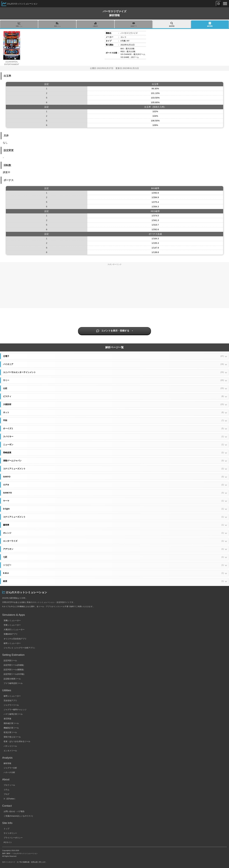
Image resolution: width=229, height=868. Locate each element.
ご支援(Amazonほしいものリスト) (18, 816)
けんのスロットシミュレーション (22, 4)
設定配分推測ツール (12, 679)
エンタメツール (10, 751)
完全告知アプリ (10, 701)
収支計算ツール (10, 732)
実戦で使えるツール (12, 737)
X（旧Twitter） (10, 799)
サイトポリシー (10, 833)
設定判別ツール (10, 660)
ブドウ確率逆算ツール (13, 683)
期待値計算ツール (11, 723)
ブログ (6, 794)
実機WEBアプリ (11, 634)
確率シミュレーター (12, 643)
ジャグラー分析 (10, 768)
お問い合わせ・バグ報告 (14, 811)
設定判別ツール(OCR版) (14, 674)
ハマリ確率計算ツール (13, 714)
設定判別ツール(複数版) (14, 670)
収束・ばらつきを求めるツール (17, 741)
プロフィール (9, 785)
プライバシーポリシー (13, 838)
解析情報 (7, 763)
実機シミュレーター (12, 620)
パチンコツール (10, 746)
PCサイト (8, 842)
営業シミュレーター (12, 625)
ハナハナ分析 (9, 772)
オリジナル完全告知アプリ (15, 639)
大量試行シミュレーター (14, 630)
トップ (6, 829)
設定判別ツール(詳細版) (14, 665)
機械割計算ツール (11, 728)
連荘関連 (7, 719)
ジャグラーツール (11, 705)
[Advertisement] (114, 288)
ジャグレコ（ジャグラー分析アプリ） (20, 648)
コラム (6, 790)
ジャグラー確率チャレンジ (15, 710)
